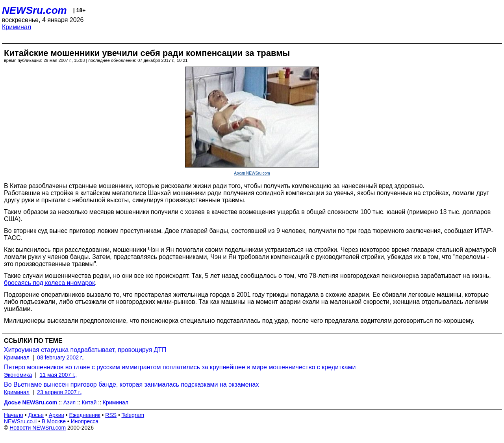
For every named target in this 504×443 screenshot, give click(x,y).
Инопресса (85, 421)
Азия (69, 402)
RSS (111, 415)
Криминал (17, 27)
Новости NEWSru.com (38, 428)
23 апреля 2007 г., (60, 392)
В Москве (54, 421)
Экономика (18, 375)
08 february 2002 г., (61, 357)
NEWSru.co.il (20, 421)
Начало (14, 415)
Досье (36, 415)
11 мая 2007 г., (58, 375)
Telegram (133, 415)
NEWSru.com (34, 10)
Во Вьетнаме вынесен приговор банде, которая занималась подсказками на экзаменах (131, 384)
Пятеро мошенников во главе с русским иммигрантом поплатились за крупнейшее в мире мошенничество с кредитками (180, 367)
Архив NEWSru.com (252, 173)
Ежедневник (85, 415)
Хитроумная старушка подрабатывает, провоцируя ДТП (85, 350)
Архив (57, 415)
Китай (89, 402)
